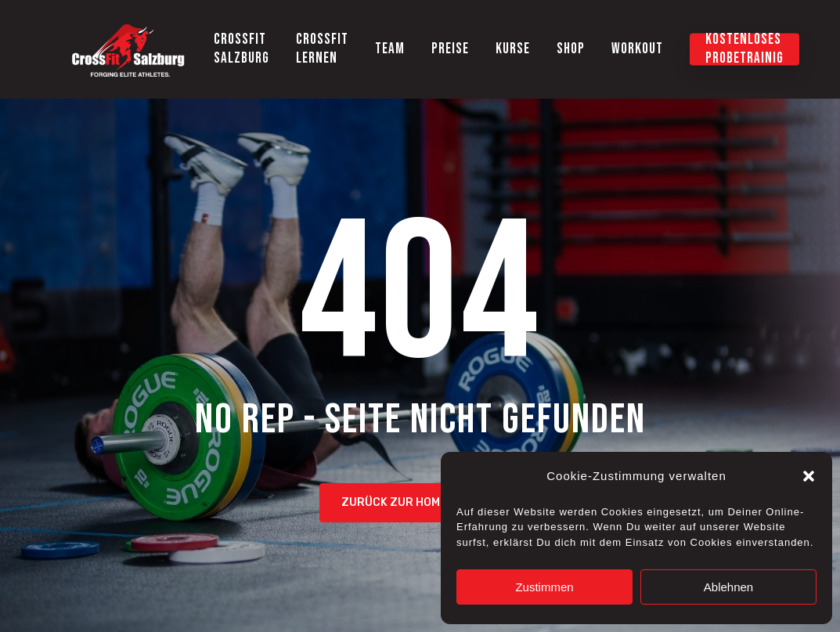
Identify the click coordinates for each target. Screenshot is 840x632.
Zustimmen (544, 587)
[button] (809, 476)
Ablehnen (728, 587)
